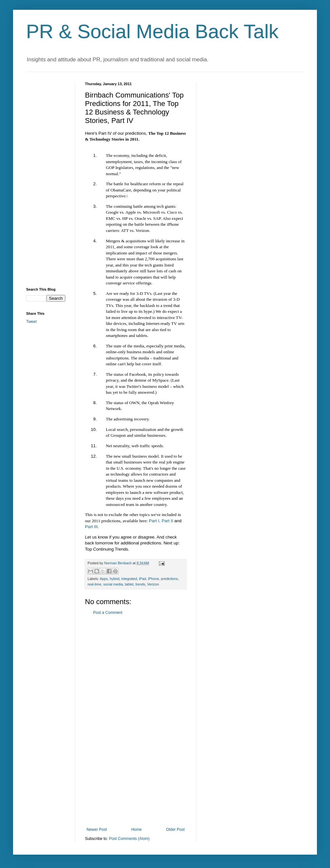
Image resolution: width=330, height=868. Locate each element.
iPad (142, 579)
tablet (129, 584)
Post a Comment (108, 613)
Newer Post (97, 830)
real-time (94, 584)
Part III (91, 527)
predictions (170, 579)
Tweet (31, 322)
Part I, (155, 521)
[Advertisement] (136, 721)
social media (113, 584)
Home (137, 830)
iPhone (154, 579)
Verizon (153, 584)
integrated (129, 579)
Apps (104, 579)
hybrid (115, 579)
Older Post (175, 830)
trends (140, 584)
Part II (167, 521)
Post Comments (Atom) (129, 839)
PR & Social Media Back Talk (152, 31)
